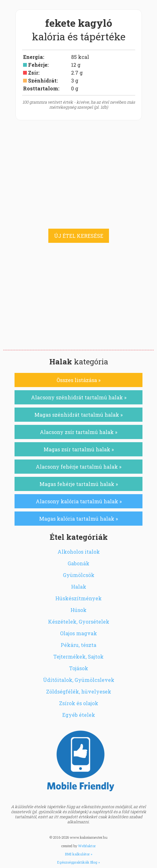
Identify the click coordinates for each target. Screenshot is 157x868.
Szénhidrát (42, 80)
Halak (79, 587)
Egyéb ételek (79, 715)
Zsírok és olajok (79, 703)
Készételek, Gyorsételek (79, 622)
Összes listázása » (78, 380)
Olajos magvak (78, 633)
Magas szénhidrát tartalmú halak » (78, 415)
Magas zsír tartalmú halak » (79, 449)
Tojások (79, 668)
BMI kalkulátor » (79, 854)
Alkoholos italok (79, 552)
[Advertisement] (78, 303)
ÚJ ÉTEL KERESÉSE (79, 236)
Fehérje (38, 65)
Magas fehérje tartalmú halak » (79, 484)
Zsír (33, 73)
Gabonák (78, 563)
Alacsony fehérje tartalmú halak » (78, 467)
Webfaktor (87, 846)
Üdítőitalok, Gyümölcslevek (79, 680)
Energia (33, 57)
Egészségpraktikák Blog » (78, 862)
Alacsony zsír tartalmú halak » (78, 432)
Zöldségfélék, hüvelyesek (79, 691)
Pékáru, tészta (78, 645)
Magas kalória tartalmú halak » (78, 519)
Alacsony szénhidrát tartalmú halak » (79, 397)
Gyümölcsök (79, 575)
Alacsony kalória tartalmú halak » (79, 501)
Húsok (78, 610)
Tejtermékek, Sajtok (78, 657)
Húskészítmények (78, 598)
